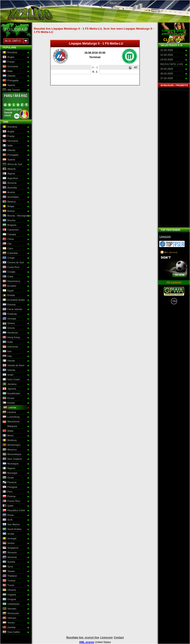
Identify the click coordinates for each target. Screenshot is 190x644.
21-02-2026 (167, 50)
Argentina (10, 178)
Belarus (9, 202)
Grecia (8, 328)
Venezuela (10, 613)
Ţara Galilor (11, 632)
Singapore (10, 548)
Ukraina (9, 590)
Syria (7, 567)
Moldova (9, 440)
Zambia (9, 628)
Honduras (10, 333)
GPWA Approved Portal (174, 291)
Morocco (9, 450)
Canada (9, 235)
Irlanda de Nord (13, 366)
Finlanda (9, 314)
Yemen (8, 623)
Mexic (8, 436)
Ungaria (9, 595)
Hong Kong (11, 337)
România (9, 53)
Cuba (7, 277)
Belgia (8, 206)
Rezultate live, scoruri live (83, 638)
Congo (8, 258)
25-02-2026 (167, 69)
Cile (7, 244)
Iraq (7, 356)
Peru (7, 492)
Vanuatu (9, 609)
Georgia (9, 319)
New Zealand (12, 459)
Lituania (9, 412)
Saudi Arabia (11, 529)
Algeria (8, 174)
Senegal (9, 539)
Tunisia (8, 581)
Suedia (8, 562)
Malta (8, 431)
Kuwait (8, 403)
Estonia (9, 305)
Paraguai (9, 487)
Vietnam (9, 618)
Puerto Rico (11, 501)
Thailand (9, 576)
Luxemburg (11, 417)
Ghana (8, 323)
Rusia (8, 515)
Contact (119, 638)
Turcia (8, 585)
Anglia (8, 57)
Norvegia (9, 473)
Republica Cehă (13, 511)
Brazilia (9, 221)
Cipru (7, 249)
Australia (9, 188)
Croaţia (8, 272)
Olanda (8, 76)
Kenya (8, 398)
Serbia (8, 543)
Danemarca (11, 281)
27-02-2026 (167, 78)
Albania (9, 169)
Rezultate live (172, 64)
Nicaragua (10, 464)
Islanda (8, 370)
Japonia (9, 389)
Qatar (8, 506)
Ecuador (9, 286)
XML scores (87, 642)
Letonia (9, 408)
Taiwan (8, 571)
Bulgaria (9, 225)
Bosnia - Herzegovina (15, 216)
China (8, 239)
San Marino (11, 525)
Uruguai (9, 599)
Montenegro (11, 445)
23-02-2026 (167, 59)
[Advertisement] (174, 158)
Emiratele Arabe (13, 300)
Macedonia (11, 422)
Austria (8, 192)
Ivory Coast (11, 380)
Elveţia (8, 295)
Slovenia (9, 557)
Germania (10, 67)
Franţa (8, 62)
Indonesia (10, 347)
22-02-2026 (167, 55)
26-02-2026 (167, 74)
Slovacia (9, 553)
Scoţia (8, 534)
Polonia (9, 497)
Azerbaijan (10, 197)
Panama (9, 482)
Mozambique (12, 454)
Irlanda (8, 361)
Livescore (165, 237)
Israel (8, 375)
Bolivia (8, 211)
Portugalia (10, 81)
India (7, 342)
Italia (7, 71)
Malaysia (9, 426)
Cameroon (10, 230)
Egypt (8, 291)
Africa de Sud (12, 164)
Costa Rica (11, 267)
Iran (7, 352)
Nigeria (8, 468)
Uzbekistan (11, 604)
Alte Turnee (11, 90)
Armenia (9, 183)
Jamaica (9, 384)
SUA (7, 520)
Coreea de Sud (13, 263)
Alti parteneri (174, 282)
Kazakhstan (11, 394)
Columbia (10, 253)
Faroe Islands (12, 309)
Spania (8, 85)
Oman (8, 478)
